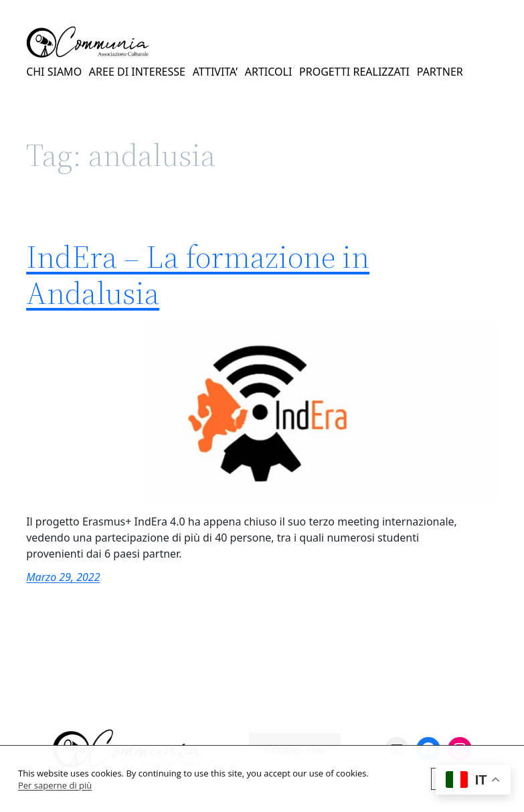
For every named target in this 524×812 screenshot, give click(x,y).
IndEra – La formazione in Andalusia (198, 275)
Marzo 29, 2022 (63, 577)
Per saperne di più (55, 785)
